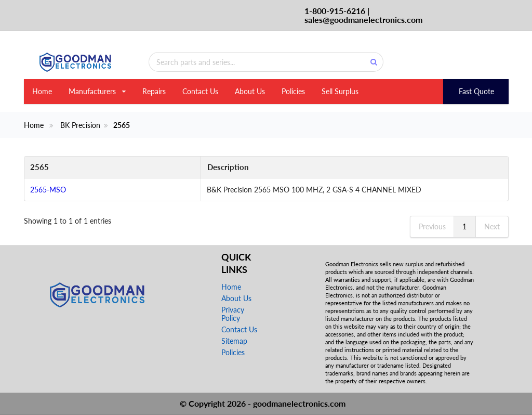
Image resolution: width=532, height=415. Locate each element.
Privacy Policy (233, 314)
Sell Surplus (340, 91)
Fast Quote (476, 91)
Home (42, 91)
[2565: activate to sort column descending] (62, 168)
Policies (293, 91)
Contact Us (200, 91)
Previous (432, 226)
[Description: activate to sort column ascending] (304, 168)
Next (492, 226)
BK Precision (80, 125)
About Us (250, 91)
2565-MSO (48, 190)
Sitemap (234, 341)
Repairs (154, 91)
